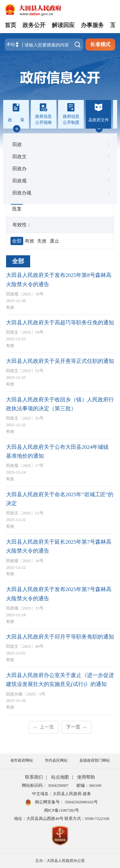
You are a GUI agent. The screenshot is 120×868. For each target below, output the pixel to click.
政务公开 (34, 25)
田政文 (60, 157)
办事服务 (92, 25)
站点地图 (60, 777)
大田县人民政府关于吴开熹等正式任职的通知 (60, 361)
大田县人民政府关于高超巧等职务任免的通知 (60, 323)
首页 (10, 25)
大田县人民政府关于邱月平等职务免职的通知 (60, 637)
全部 (18, 261)
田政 (60, 145)
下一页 (76, 727)
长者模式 (100, 44)
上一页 (44, 727)
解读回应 (63, 25)
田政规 (60, 181)
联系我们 (34, 777)
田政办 (60, 169)
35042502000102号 (81, 802)
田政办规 (60, 193)
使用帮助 (86, 777)
